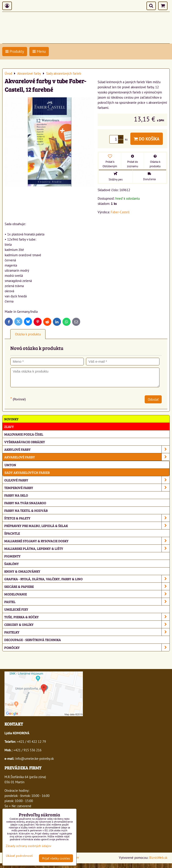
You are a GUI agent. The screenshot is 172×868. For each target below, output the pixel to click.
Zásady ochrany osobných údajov (29, 846)
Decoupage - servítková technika (33, 640)
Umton (10, 465)
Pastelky (87, 632)
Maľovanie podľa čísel (24, 434)
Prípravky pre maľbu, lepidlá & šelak (87, 526)
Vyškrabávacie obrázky (25, 442)
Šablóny (12, 564)
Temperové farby (87, 488)
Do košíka (147, 139)
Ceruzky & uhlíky (87, 624)
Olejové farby (87, 480)
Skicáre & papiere (87, 586)
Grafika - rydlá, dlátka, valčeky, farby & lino (87, 579)
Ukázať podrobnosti (19, 856)
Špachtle (12, 533)
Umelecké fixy (16, 609)
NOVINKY (11, 419)
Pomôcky (87, 647)
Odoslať (153, 399)
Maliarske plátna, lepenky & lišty (87, 548)
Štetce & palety (87, 518)
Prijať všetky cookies (56, 858)
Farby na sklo (16, 495)
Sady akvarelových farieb (27, 472)
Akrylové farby (87, 449)
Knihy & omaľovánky (22, 571)
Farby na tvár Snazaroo (25, 503)
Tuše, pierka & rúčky (87, 617)
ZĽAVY (9, 427)
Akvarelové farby (87, 457)
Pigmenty (12, 556)
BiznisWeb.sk (158, 857)
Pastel (87, 602)
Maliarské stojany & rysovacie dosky (87, 541)
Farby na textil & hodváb (26, 510)
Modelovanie (87, 594)
